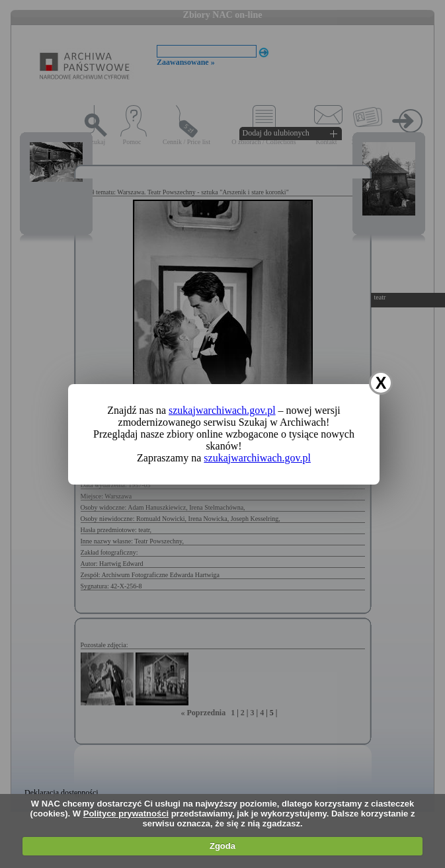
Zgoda (222, 846)
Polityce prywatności (126, 813)
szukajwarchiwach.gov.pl (222, 410)
